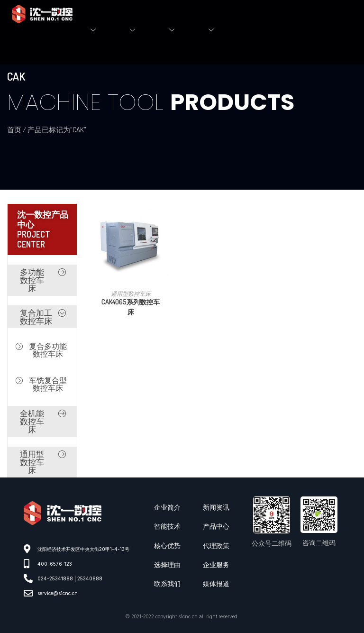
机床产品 (169, 30)
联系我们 (238, 30)
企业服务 (130, 30)
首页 (61, 30)
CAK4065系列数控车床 (131, 307)
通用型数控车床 (131, 294)
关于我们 (90, 30)
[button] (42, 280)
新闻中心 (208, 30)
